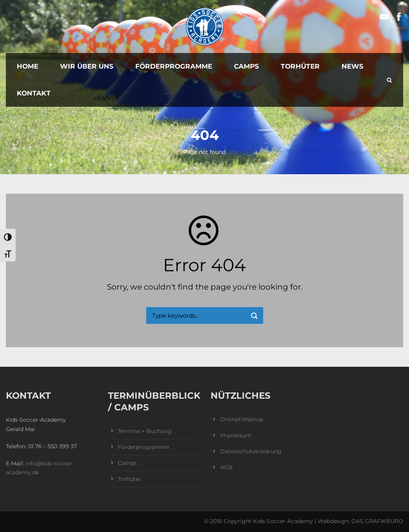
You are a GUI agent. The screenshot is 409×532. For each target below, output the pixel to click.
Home (27, 66)
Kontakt (34, 93)
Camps (246, 66)
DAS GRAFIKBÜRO (377, 521)
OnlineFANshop (242, 419)
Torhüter (300, 66)
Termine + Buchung (145, 431)
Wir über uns (87, 66)
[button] (17, 515)
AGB (227, 467)
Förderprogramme (174, 66)
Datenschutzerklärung (251, 451)
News (352, 66)
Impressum (236, 435)
